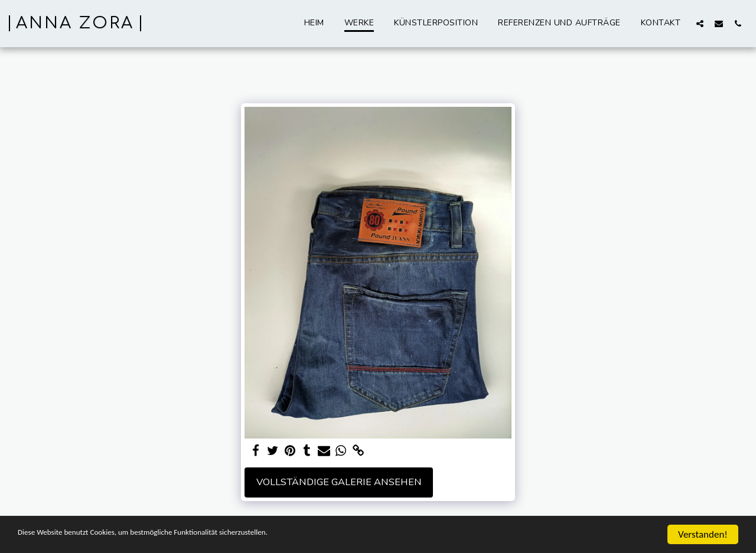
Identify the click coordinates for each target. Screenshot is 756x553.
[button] (700, 23)
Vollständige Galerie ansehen (339, 482)
